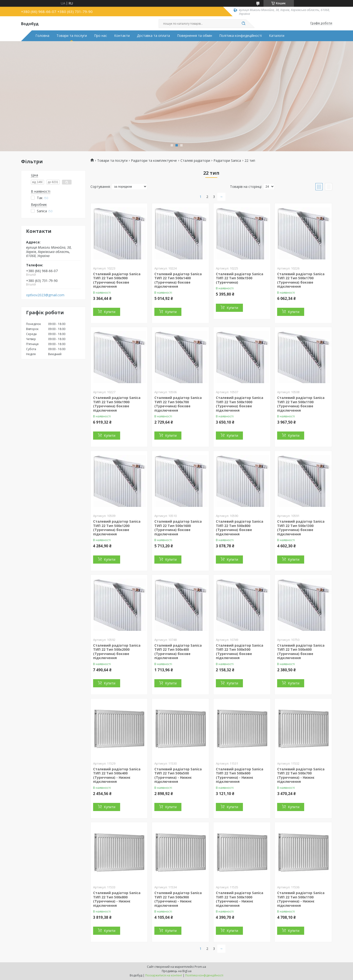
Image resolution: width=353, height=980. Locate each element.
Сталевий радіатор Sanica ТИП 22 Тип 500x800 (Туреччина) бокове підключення (240, 528)
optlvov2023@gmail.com (45, 295)
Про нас (101, 36)
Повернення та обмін (195, 36)
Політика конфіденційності (204, 975)
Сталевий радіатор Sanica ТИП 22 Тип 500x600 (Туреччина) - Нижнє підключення (240, 775)
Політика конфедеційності (241, 36)
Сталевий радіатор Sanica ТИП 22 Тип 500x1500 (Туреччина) (240, 278)
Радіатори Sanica (227, 161)
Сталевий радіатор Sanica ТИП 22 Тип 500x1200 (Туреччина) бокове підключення (117, 528)
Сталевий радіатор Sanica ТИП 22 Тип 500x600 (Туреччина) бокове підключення (301, 652)
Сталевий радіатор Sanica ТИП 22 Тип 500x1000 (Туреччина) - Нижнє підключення (240, 899)
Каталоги (277, 36)
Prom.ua (200, 967)
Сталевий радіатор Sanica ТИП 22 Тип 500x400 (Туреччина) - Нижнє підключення (117, 775)
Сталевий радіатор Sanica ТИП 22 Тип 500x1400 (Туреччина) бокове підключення (178, 280)
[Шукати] (244, 24)
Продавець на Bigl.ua (177, 971)
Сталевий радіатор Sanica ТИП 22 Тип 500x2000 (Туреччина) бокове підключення (117, 652)
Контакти (122, 36)
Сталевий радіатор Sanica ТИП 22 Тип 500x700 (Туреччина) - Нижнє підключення (301, 775)
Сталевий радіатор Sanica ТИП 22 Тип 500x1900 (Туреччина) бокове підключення (117, 404)
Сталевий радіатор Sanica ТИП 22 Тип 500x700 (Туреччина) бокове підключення (178, 404)
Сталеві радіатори (195, 161)
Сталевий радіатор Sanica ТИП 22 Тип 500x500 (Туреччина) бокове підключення (240, 652)
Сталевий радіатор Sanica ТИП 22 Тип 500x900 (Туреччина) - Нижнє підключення (178, 899)
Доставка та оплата (153, 36)
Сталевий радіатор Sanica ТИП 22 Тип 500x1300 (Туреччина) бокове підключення (301, 528)
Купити (110, 312)
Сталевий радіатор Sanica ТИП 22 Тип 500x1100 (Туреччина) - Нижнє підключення (301, 899)
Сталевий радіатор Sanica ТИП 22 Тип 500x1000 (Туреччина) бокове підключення (240, 404)
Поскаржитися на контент (164, 975)
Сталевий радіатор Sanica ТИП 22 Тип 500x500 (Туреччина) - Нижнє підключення (178, 775)
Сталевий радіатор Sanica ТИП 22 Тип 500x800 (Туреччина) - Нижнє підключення (117, 899)
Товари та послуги (72, 36)
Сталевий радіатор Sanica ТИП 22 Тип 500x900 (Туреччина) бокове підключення (117, 280)
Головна (42, 36)
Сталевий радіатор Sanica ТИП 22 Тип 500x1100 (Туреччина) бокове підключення (301, 404)
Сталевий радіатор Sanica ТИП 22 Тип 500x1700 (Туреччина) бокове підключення (301, 280)
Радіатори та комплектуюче (154, 161)
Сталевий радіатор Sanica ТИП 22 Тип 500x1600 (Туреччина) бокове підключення (178, 528)
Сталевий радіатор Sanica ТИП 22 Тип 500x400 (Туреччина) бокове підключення (178, 652)
